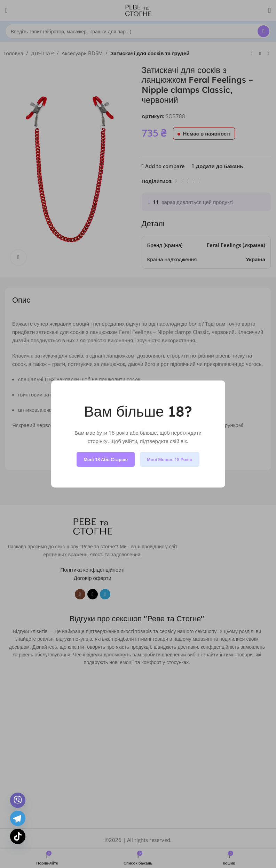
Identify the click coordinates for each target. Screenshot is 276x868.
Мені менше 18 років (170, 459)
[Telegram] (18, 818)
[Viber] (18, 800)
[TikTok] (18, 836)
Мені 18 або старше (106, 459)
